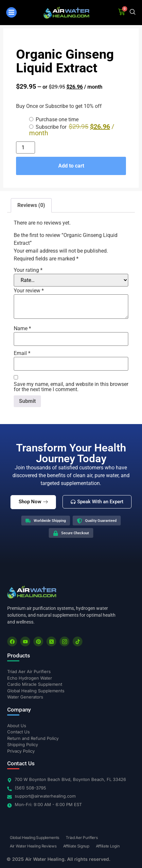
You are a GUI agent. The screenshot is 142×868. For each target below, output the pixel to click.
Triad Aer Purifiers (82, 838)
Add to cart (71, 166)
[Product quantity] (26, 147)
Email (22, 353)
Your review (29, 291)
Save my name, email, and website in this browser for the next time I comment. (71, 387)
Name (22, 329)
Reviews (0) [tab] (31, 205)
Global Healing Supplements (35, 838)
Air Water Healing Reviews (33, 846)
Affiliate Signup (76, 846)
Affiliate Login (108, 846)
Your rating (28, 270)
